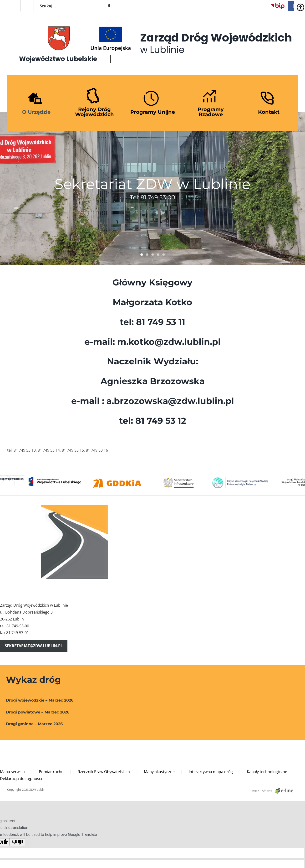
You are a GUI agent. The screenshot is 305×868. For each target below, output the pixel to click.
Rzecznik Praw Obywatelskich (104, 772)
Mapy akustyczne (159, 772)
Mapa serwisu (12, 772)
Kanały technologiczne (267, 772)
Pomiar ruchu (51, 772)
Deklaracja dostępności (21, 779)
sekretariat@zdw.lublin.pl (34, 646)
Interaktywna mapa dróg (211, 772)
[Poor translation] (17, 842)
